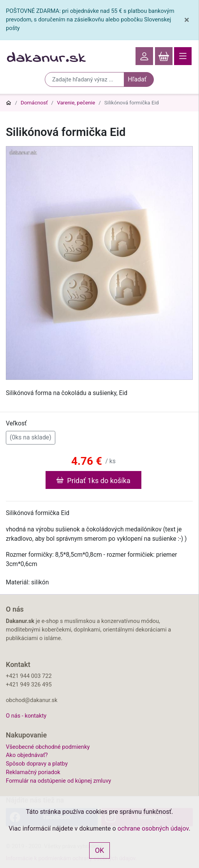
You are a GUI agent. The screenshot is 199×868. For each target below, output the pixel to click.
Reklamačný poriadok (33, 772)
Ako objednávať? (27, 755)
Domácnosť (34, 102)
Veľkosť (16, 423)
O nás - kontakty (26, 716)
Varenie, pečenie (76, 102)
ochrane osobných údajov (153, 828)
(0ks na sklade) (31, 437)
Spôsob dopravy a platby (37, 764)
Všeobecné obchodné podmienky (48, 747)
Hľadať (137, 79)
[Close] (187, 20)
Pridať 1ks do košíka (93, 480)
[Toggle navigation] (183, 56)
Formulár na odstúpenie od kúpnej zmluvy (58, 781)
